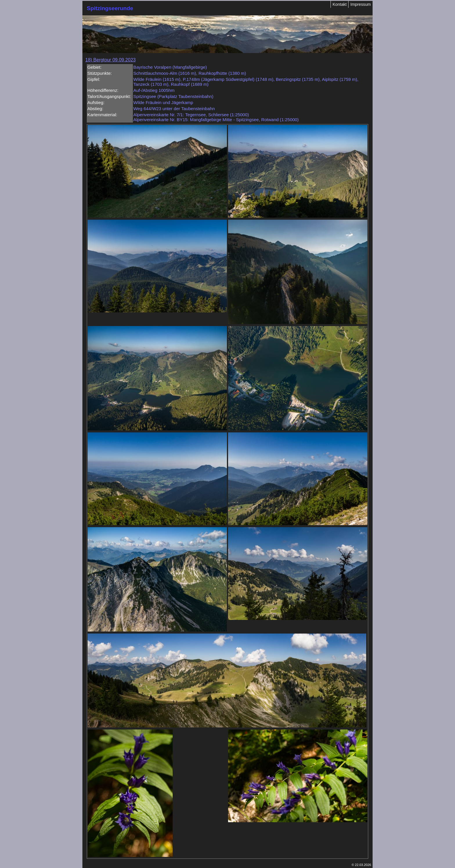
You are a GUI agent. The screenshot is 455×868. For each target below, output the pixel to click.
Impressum (361, 4)
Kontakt (340, 4)
